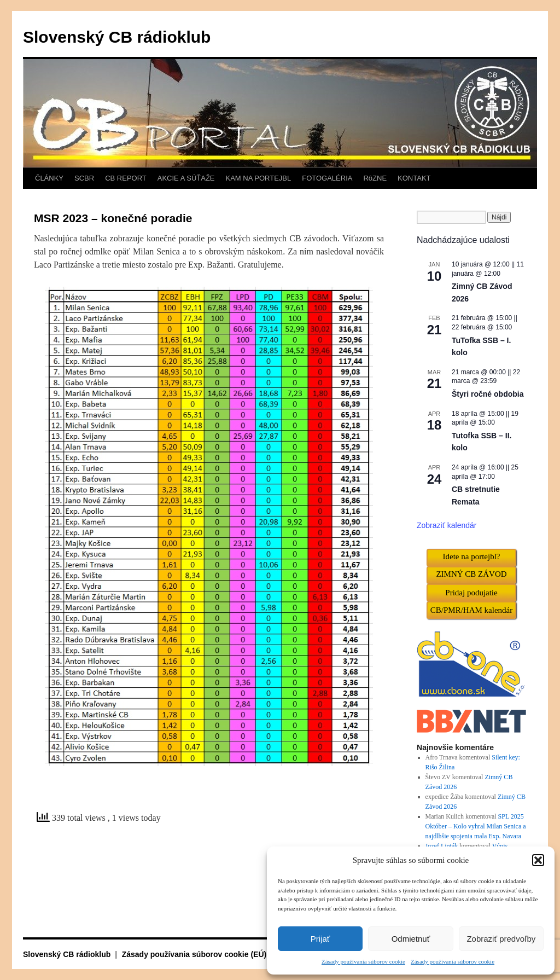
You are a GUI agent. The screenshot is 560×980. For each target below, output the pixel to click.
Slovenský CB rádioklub (117, 37)
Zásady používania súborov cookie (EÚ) (194, 954)
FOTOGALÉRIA (327, 178)
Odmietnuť (411, 939)
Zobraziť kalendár (447, 525)
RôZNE (375, 178)
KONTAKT (414, 178)
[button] (538, 860)
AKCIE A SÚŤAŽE (186, 178)
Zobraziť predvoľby (501, 939)
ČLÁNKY (49, 178)
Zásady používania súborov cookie (363, 961)
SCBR (84, 178)
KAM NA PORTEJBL (259, 178)
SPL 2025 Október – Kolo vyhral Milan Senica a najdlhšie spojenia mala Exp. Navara (476, 826)
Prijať (320, 939)
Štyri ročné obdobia (488, 394)
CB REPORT (126, 178)
